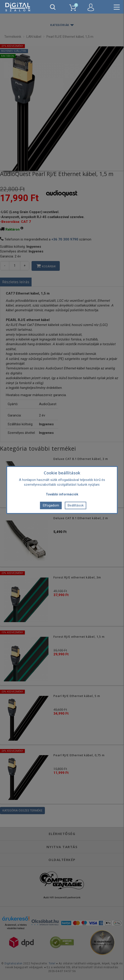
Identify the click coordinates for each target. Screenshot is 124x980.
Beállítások (76, 505)
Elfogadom (51, 505)
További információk (62, 494)
